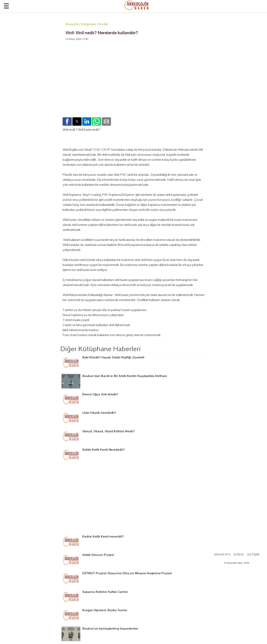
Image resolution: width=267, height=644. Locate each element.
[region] (133, 82)
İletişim (253, 554)
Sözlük (103, 24)
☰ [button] (6, 6)
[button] (67, 121)
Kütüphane (89, 24)
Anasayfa (72, 24)
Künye (239, 554)
